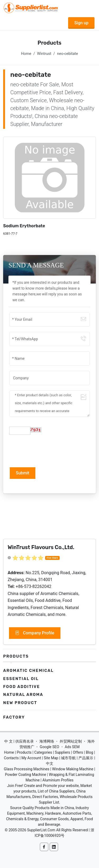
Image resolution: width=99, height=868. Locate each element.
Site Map (51, 758)
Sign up (81, 23)
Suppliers (63, 752)
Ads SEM (72, 747)
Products (16, 656)
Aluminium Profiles (58, 780)
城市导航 (68, 758)
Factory (14, 717)
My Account (31, 758)
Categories (43, 752)
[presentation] (49, 450)
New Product (20, 703)
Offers (78, 752)
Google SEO (50, 747)
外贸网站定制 (71, 741)
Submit (23, 473)
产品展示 (86, 758)
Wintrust (44, 54)
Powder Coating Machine (26, 775)
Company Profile (35, 633)
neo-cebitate (67, 54)
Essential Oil (21, 679)
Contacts (11, 758)
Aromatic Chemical (28, 671)
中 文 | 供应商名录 (19, 741)
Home (26, 54)
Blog (89, 752)
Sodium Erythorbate (24, 226)
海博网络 (47, 741)
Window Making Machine (73, 769)
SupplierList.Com (41, 830)
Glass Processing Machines (27, 769)
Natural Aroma (23, 695)
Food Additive (22, 687)
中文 (50, 763)
